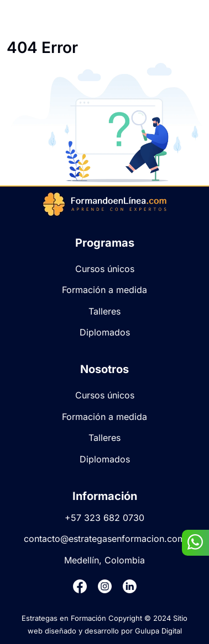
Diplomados (105, 332)
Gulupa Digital (158, 631)
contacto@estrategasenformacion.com (104, 539)
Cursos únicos (105, 269)
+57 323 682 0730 (104, 518)
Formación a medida (104, 290)
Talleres (104, 311)
